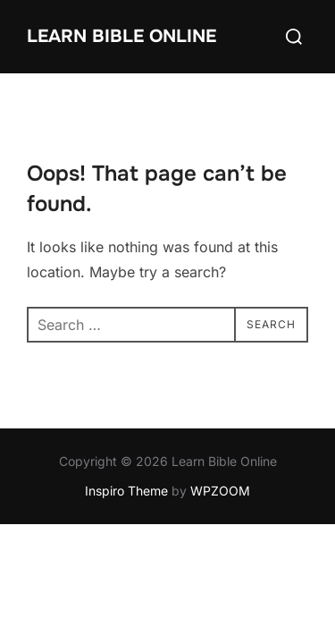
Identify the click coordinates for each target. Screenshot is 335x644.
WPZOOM (220, 491)
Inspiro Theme (126, 491)
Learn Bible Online (121, 36)
